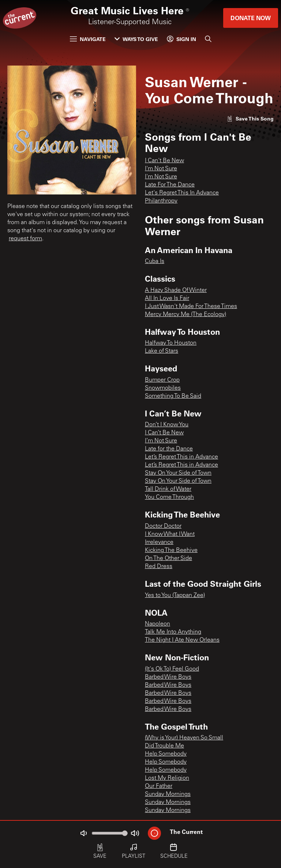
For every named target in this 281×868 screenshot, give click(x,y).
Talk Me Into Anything (173, 632)
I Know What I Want (170, 534)
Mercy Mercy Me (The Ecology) (186, 315)
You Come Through (169, 497)
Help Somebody (166, 754)
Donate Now (251, 18)
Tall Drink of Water (168, 489)
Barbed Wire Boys (168, 677)
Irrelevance (159, 542)
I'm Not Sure (161, 169)
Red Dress (159, 567)
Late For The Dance (170, 185)
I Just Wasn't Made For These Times (191, 307)
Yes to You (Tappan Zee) (175, 596)
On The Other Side (168, 559)
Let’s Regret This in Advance (181, 457)
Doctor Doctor (163, 526)
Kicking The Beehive (171, 550)
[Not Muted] (83, 833)
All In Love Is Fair (167, 298)
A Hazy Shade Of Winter (176, 290)
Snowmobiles (163, 388)
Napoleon (158, 624)
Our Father (159, 786)
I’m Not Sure (161, 441)
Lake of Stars (162, 351)
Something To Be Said (173, 396)
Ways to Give (136, 39)
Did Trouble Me (164, 746)
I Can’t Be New (164, 433)
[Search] (208, 39)
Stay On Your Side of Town (178, 473)
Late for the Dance (169, 449)
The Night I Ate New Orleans (182, 640)
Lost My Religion (167, 778)
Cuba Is (155, 261)
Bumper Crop (162, 380)
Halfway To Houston (171, 343)
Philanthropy (161, 201)
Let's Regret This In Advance (182, 193)
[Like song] (250, 118)
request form (25, 239)
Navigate (88, 39)
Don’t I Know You (167, 425)
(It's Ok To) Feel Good (172, 669)
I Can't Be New (164, 161)
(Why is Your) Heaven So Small (184, 738)
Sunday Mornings (168, 794)
